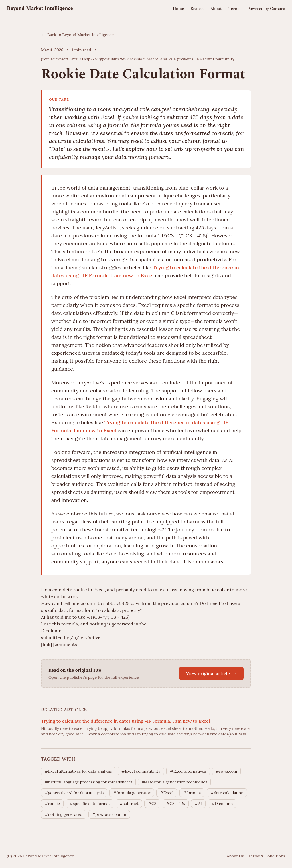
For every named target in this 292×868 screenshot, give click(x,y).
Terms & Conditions (267, 856)
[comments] (66, 644)
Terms (234, 9)
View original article (211, 673)
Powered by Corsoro (266, 9)
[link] (46, 644)
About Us (235, 856)
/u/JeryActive (85, 637)
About (216, 9)
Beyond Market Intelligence (40, 8)
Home (178, 9)
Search (197, 9)
